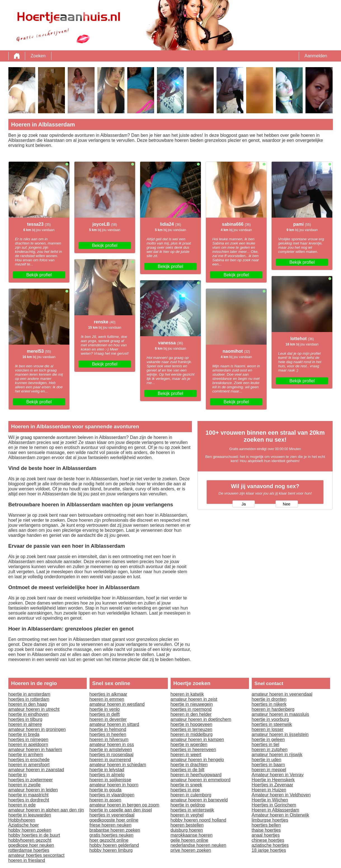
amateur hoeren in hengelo (197, 760)
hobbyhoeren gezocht (30, 840)
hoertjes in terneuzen (191, 729)
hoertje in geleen (268, 739)
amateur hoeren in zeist (194, 699)
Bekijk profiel (39, 275)
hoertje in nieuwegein (192, 704)
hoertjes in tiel (266, 744)
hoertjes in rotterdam (29, 699)
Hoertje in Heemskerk (273, 780)
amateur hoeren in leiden (33, 790)
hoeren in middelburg (192, 734)
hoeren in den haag (28, 704)
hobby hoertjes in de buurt (34, 835)
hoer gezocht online (109, 840)
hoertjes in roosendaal (111, 755)
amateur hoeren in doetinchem (201, 719)
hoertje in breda (24, 734)
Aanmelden (316, 56)
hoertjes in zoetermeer (31, 780)
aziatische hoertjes (270, 845)
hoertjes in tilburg (25, 719)
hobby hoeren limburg (111, 850)
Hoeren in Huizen (269, 790)
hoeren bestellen (187, 825)
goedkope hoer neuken (31, 845)
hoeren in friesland (27, 860)
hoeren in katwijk (187, 694)
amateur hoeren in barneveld (199, 800)
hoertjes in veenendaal (112, 815)
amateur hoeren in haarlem (35, 750)
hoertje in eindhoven (29, 714)
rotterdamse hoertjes (29, 850)
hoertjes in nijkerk (269, 704)
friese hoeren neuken (110, 825)
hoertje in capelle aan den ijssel (121, 810)
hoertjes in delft (105, 714)
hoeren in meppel (269, 770)
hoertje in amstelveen (111, 750)
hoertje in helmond (108, 729)
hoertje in (18, 775)
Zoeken (38, 56)
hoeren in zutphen (270, 750)
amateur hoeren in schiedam (118, 765)
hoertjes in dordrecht (29, 800)
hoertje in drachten (189, 765)
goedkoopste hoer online (114, 820)
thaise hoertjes (266, 830)
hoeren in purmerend (110, 760)
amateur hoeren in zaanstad (36, 770)
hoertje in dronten (269, 699)
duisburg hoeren (187, 830)
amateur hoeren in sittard (114, 724)
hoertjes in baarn (268, 765)
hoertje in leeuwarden (30, 815)
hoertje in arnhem (26, 755)
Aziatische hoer (24, 825)
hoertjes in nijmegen (28, 739)
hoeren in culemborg (191, 795)
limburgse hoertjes (270, 820)
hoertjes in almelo (107, 775)
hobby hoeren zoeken (30, 830)
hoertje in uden (267, 760)
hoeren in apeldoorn (28, 744)
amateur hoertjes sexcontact (37, 855)
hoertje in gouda (106, 790)
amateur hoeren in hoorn (114, 785)
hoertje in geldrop (188, 805)
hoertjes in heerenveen (193, 750)
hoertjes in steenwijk (272, 724)
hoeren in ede (22, 805)
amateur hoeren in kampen (197, 739)
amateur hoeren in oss (112, 744)
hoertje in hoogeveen (191, 724)
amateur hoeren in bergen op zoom (124, 805)
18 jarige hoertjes (269, 850)
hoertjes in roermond (191, 709)
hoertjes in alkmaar (108, 694)
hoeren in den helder (191, 714)
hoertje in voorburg (270, 719)
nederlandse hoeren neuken (198, 845)
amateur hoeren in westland (117, 704)
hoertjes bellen (266, 825)
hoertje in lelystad (107, 770)
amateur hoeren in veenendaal (282, 694)
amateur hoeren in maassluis (280, 714)
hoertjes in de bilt (188, 770)
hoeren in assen (105, 800)
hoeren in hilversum (109, 739)
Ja (244, 504)
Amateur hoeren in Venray (278, 775)
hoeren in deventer (108, 719)
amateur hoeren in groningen (37, 729)
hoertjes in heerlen (108, 734)
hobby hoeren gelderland (114, 845)
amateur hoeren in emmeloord (201, 780)
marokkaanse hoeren (192, 835)
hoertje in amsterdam (29, 694)
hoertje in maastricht (29, 795)
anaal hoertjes (266, 835)
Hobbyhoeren (22, 820)
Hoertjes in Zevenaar (273, 785)
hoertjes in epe (185, 790)
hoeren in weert (186, 755)
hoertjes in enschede (29, 760)
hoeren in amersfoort (29, 765)
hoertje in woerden (189, 744)
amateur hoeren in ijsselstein (280, 734)
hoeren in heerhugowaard (196, 775)
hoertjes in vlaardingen (112, 795)
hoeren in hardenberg (273, 709)
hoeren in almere (25, 724)
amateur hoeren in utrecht (34, 709)
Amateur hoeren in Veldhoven (281, 795)
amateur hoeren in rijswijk (277, 755)
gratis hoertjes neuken (111, 835)
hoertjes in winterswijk (192, 810)
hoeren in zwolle (25, 785)
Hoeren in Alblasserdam (276, 810)
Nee (287, 504)
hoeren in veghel (187, 815)
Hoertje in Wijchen (270, 800)
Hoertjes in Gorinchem (274, 805)
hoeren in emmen (107, 699)
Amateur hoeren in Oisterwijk (280, 815)
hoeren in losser (268, 729)
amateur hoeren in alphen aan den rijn (46, 810)
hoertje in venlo (105, 709)
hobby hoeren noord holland (198, 820)
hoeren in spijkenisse (110, 780)
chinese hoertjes (268, 840)
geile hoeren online (190, 840)
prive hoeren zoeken (191, 850)
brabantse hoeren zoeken (115, 830)
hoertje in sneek (186, 785)
